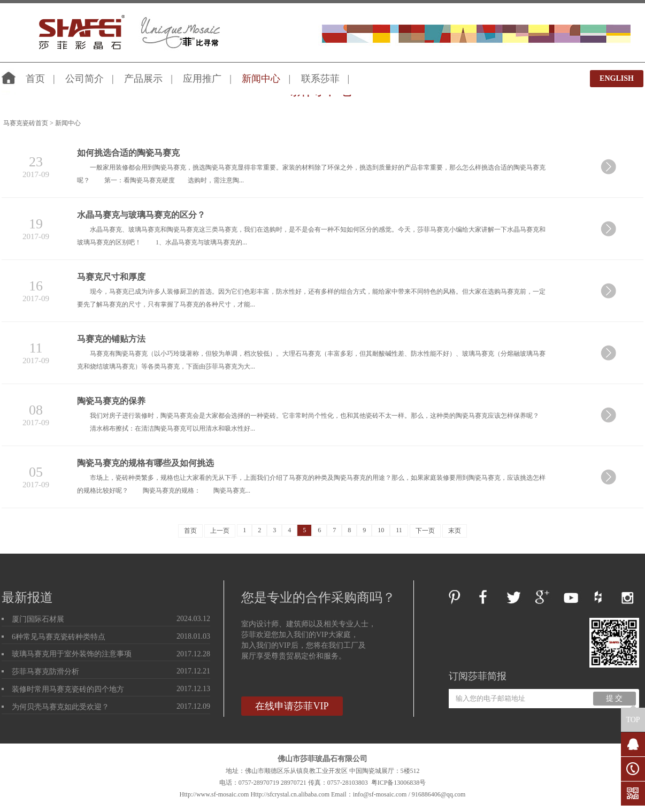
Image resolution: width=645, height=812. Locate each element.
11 (399, 530)
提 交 (615, 698)
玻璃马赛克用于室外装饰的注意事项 (72, 654)
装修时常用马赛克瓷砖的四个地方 (68, 689)
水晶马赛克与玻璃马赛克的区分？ (141, 215)
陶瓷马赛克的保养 (111, 401)
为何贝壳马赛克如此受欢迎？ (60, 707)
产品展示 (143, 79)
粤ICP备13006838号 (399, 783)
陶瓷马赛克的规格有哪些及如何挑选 (145, 463)
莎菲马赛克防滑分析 (45, 672)
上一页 (220, 531)
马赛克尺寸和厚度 (111, 277)
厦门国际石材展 (38, 619)
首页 (35, 79)
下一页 (425, 531)
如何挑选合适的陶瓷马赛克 (128, 153)
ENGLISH (617, 78)
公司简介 (85, 79)
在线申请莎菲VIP (292, 706)
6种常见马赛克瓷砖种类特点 (59, 637)
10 (381, 530)
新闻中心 (261, 79)
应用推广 (202, 79)
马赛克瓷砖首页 (26, 123)
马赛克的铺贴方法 (111, 339)
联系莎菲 (320, 79)
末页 (455, 531)
